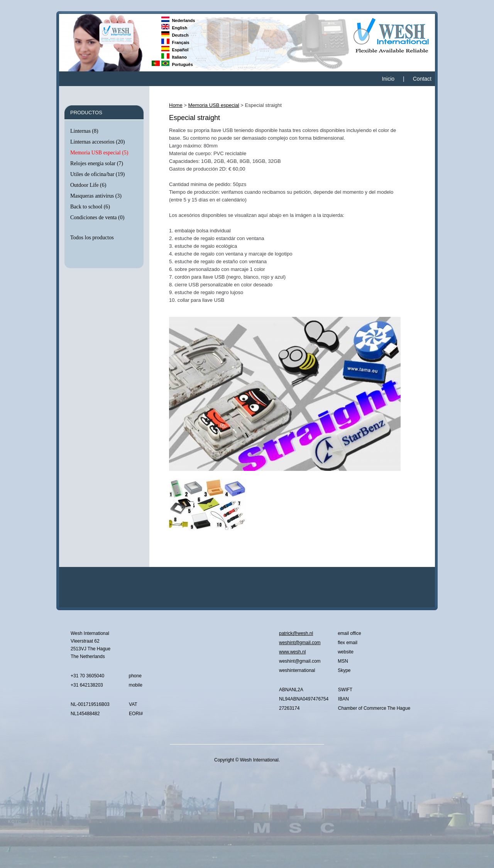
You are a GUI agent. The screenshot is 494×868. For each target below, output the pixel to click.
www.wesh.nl (292, 652)
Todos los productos (92, 238)
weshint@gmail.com (300, 643)
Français (175, 42)
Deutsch (175, 35)
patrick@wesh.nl (296, 633)
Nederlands (178, 20)
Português (177, 64)
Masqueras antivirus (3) (96, 196)
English (174, 28)
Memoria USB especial (214, 105)
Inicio (388, 79)
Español (175, 50)
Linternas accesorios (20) (98, 142)
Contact (422, 79)
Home (176, 105)
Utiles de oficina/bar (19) (97, 174)
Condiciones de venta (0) (97, 217)
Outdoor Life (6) (88, 185)
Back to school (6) (90, 207)
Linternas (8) (84, 131)
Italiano (174, 57)
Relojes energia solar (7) (97, 163)
